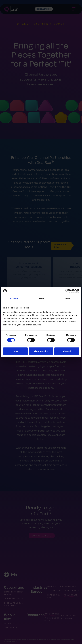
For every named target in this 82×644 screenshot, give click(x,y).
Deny (15, 351)
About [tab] (68, 298)
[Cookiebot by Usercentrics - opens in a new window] (67, 291)
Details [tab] (41, 298)
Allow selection (41, 351)
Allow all (67, 351)
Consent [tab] (14, 298)
